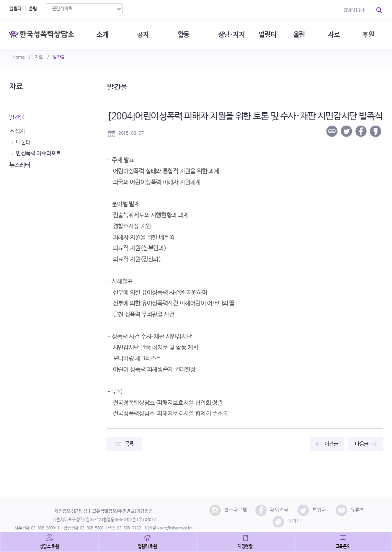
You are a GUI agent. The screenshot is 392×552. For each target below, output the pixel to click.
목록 (129, 444)
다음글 (362, 444)
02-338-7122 (129, 528)
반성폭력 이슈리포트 (38, 153)
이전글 (331, 444)
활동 (184, 34)
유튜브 (350, 510)
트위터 (312, 510)
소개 (102, 34)
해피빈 (287, 522)
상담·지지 (232, 34)
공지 (143, 34)
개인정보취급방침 (71, 511)
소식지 (17, 131)
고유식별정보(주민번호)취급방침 (122, 511)
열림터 (15, 9)
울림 (33, 9)
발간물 (59, 57)
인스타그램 (228, 510)
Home (19, 57)
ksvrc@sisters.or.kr (174, 528)
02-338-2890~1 (45, 528)
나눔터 (23, 142)
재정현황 (245, 547)
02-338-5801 (92, 528)
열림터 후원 (147, 547)
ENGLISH (354, 10)
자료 (39, 57)
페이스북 (272, 510)
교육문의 (343, 547)
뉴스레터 (20, 165)
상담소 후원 (49, 547)
